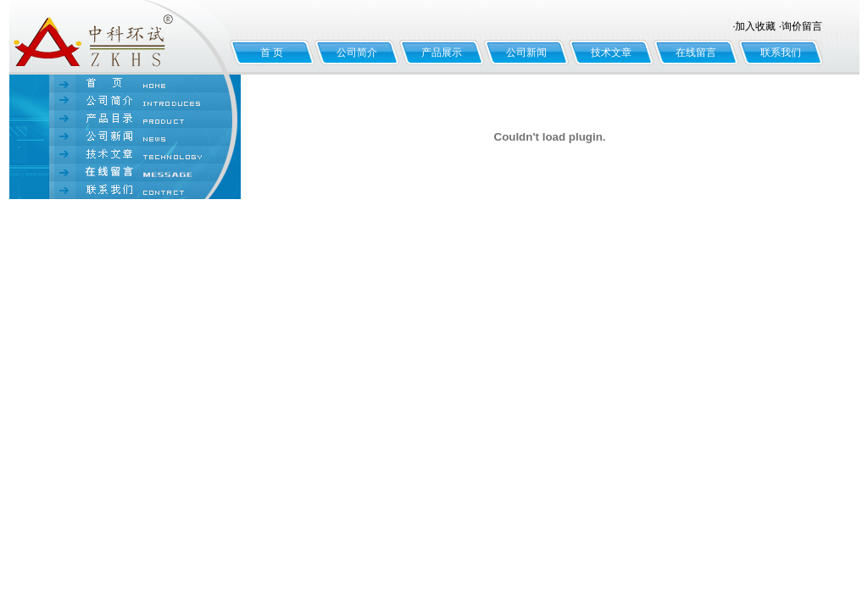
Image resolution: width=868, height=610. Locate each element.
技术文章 (611, 53)
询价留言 (802, 26)
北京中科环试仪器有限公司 (120, 37)
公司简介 (357, 53)
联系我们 (781, 53)
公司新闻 (526, 53)
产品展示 (442, 53)
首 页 (272, 53)
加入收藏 (755, 26)
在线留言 (696, 53)
